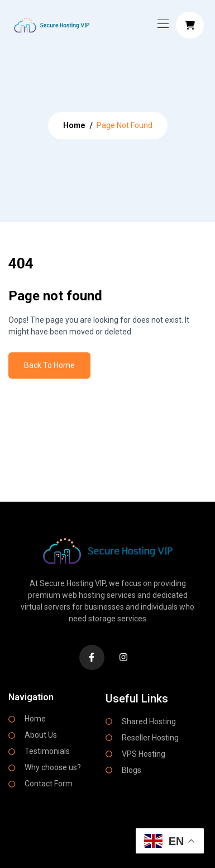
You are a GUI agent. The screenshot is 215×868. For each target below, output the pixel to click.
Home (74, 125)
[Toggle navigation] (162, 23)
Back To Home (49, 365)
